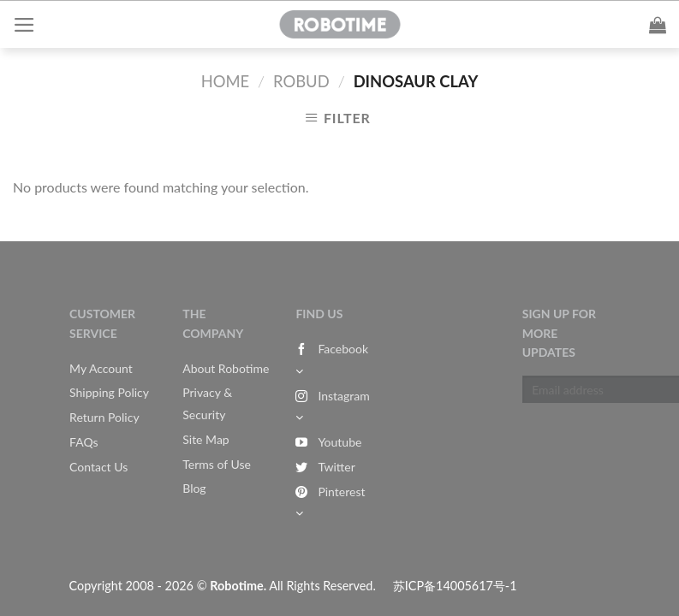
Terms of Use (217, 464)
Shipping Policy (109, 392)
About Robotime (226, 368)
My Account (101, 368)
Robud (301, 81)
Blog (194, 488)
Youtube (328, 442)
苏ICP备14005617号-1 (455, 586)
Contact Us (98, 467)
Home (225, 81)
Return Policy (104, 417)
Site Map (205, 439)
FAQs (83, 442)
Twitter (325, 467)
